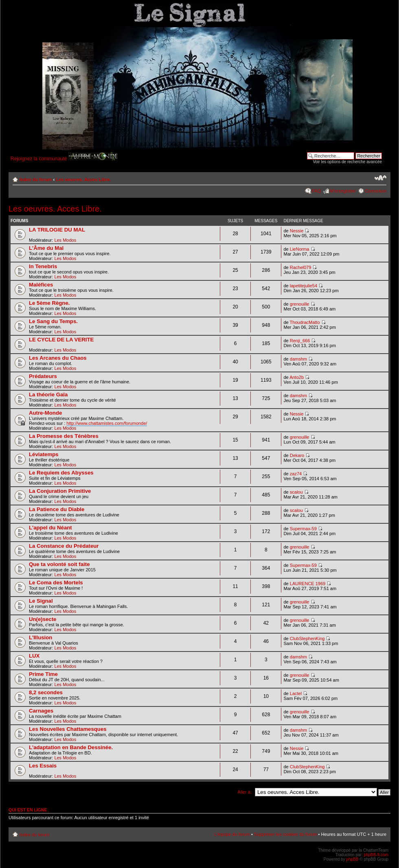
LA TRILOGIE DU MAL (57, 230)
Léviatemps (44, 454)
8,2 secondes (46, 692)
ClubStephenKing (307, 638)
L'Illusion (41, 637)
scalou (296, 492)
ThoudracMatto (305, 322)
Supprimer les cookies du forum (286, 834)
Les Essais (43, 766)
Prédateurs (43, 376)
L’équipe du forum (232, 834)
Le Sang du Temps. (53, 321)
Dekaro (297, 455)
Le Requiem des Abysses (61, 473)
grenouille (300, 304)
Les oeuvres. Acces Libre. (83, 179)
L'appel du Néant (50, 528)
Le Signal (41, 601)
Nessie (297, 231)
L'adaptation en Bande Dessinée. (71, 747)
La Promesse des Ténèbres (64, 436)
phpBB (352, 859)
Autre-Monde (45, 413)
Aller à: (245, 792)
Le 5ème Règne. (49, 303)
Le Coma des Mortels (56, 583)
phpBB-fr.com (376, 855)
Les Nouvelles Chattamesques (68, 729)
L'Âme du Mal (46, 248)
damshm (298, 359)
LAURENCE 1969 (308, 584)
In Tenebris (43, 266)
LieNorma (300, 249)
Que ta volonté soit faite (59, 564)
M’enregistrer (343, 191)
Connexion (376, 191)
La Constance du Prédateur (64, 546)
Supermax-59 (303, 529)
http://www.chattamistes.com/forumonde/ (107, 423)
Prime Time (43, 674)
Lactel (296, 693)
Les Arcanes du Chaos (58, 358)
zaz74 (296, 474)
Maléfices (41, 285)
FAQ (316, 191)
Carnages (41, 711)
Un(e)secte (43, 619)
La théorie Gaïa (48, 395)
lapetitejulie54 (304, 286)
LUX (34, 656)
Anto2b (297, 377)
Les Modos (65, 240)
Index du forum (36, 179)
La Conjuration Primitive (60, 491)
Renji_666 (300, 341)
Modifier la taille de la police (380, 178)
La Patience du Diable (57, 509)
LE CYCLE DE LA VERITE (61, 340)
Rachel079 (301, 267)
